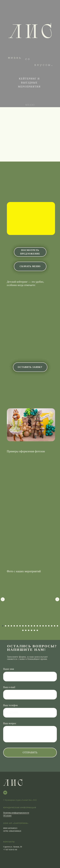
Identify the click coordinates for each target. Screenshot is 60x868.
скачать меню (30, 266)
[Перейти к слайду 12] (34, 626)
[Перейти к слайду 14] (40, 626)
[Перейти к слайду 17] (49, 626)
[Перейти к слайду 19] (55, 626)
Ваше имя (9, 669)
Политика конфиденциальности (16, 813)
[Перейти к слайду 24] (32, 630)
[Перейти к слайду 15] (43, 626)
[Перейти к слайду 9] (26, 626)
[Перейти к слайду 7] (20, 626)
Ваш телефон (10, 705)
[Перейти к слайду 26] (37, 630)
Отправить (30, 752)
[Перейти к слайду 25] (34, 630)
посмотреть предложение (30, 252)
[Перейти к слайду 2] (6, 626)
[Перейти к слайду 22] (26, 630)
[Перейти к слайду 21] (23, 630)
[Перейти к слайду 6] (17, 626)
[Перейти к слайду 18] (52, 626)
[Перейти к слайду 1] (3, 626)
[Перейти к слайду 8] (23, 626)
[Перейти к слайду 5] (14, 626)
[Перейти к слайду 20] (57, 626)
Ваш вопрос (10, 723)
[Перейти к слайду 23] (29, 630)
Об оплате (7, 816)
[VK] (5, 793)
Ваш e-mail (9, 687)
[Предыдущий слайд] (3, 599)
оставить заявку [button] (30, 367)
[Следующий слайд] (57, 599)
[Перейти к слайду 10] (29, 626)
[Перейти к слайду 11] (32, 626)
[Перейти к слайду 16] (46, 626)
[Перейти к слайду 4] (11, 626)
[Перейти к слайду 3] (8, 626)
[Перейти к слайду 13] (37, 626)
